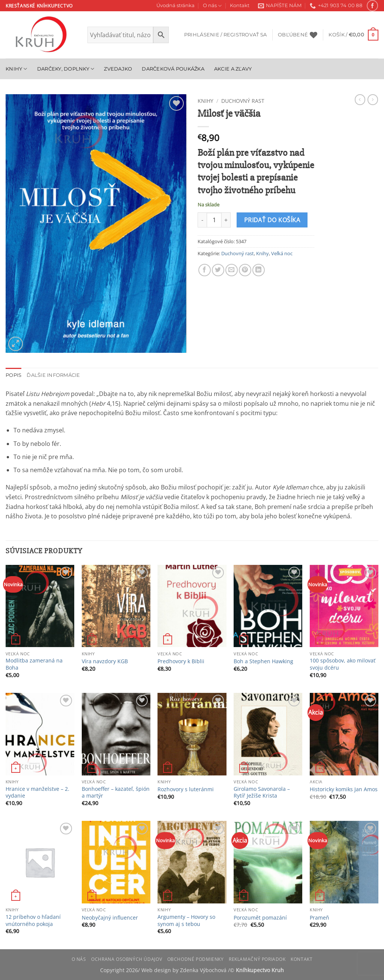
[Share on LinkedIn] (259, 270)
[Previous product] (373, 99)
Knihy (16, 69)
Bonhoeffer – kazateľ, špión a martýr (116, 793)
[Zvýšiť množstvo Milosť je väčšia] (226, 220)
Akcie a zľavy (233, 69)
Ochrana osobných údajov (127, 959)
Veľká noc (282, 253)
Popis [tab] (13, 375)
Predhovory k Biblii (181, 661)
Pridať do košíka (272, 220)
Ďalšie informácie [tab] (53, 375)
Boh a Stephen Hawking (263, 661)
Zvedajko (118, 69)
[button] (225, 35)
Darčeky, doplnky (66, 69)
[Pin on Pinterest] (245, 270)
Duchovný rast (243, 101)
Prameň (319, 918)
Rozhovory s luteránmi (186, 789)
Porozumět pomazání (260, 918)
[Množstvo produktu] (214, 220)
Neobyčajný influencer (110, 918)
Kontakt (240, 5)
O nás (212, 6)
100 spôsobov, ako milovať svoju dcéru (343, 664)
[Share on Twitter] (218, 270)
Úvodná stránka (175, 5)
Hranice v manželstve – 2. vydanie (37, 793)
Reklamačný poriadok (257, 959)
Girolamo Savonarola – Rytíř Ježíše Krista (262, 793)
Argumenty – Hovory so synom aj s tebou (186, 921)
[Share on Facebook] (205, 270)
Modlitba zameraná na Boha (34, 664)
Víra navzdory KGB (105, 661)
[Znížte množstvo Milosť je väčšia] (202, 220)
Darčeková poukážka (173, 69)
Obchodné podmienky (196, 959)
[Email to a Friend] (232, 270)
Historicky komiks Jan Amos (344, 789)
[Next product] (360, 99)
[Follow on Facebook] (372, 5)
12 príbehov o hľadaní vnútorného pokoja (33, 921)
